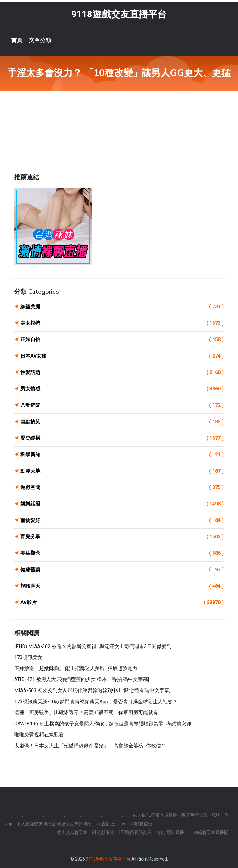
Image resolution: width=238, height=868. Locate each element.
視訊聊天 (122, 586)
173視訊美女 (28, 658)
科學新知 (122, 455)
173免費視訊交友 (135, 832)
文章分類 (40, 40)
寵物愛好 (122, 520)
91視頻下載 (103, 832)
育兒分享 (122, 537)
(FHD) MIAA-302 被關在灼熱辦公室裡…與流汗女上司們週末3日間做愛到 (93, 646)
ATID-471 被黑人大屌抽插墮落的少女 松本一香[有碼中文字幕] (82, 680)
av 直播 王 (106, 824)
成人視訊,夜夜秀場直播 (155, 815)
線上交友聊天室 (72, 832)
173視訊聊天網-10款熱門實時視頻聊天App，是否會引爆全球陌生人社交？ (96, 702)
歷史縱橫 (122, 438)
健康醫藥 (122, 570)
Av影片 (122, 603)
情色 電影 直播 (170, 832)
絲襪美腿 (122, 307)
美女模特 (122, 323)
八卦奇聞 (122, 405)
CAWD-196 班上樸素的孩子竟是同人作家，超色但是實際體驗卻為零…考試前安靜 (103, 724)
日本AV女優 (122, 356)
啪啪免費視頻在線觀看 (39, 735)
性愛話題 (122, 372)
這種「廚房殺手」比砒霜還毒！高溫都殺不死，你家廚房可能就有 (86, 713)
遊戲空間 (122, 487)
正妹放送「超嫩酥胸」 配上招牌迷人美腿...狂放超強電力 (76, 668)
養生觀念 (122, 553)
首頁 (17, 40)
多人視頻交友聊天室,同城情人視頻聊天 (54, 824)
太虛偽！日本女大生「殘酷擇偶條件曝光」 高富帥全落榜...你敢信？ (90, 746)
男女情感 (122, 389)
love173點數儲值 (136, 824)
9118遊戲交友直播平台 (119, 14)
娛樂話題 (122, 504)
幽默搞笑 (122, 422)
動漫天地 (122, 471)
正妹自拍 (122, 340)
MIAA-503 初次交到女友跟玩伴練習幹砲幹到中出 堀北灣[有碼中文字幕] (92, 690)
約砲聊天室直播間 (211, 832)
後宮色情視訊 (194, 815)
